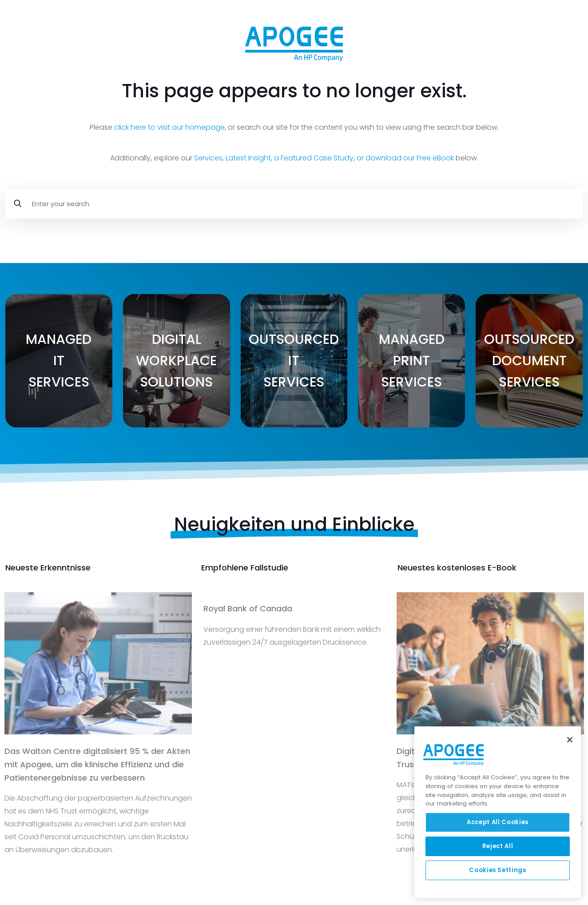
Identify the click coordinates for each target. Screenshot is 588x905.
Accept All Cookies (498, 822)
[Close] (570, 740)
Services (208, 158)
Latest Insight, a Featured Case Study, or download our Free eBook (340, 158)
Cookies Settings (498, 870)
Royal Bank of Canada (248, 608)
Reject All (498, 846)
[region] (498, 812)
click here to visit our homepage (169, 127)
